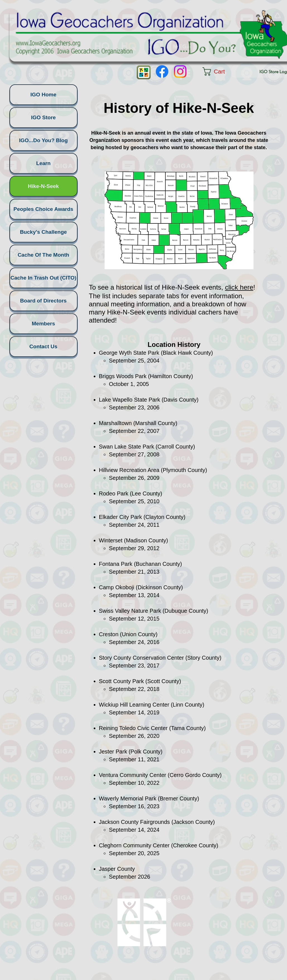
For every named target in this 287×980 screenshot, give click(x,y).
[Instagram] (180, 71)
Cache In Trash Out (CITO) (43, 278)
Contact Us (43, 346)
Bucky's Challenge (43, 232)
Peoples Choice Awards (43, 209)
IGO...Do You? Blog (43, 140)
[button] (219, 71)
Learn (44, 163)
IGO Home (43, 95)
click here (239, 287)
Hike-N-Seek (43, 186)
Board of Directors (43, 301)
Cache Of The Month (43, 255)
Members (43, 324)
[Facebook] (162, 71)
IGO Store (43, 117)
